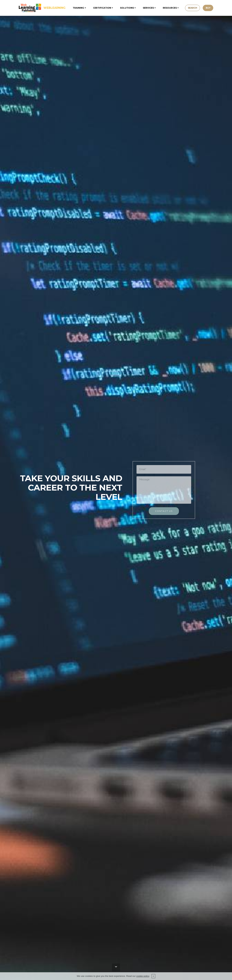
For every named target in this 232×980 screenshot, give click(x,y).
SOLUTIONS (126, 8)
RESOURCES (169, 8)
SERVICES (147, 8)
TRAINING (78, 8)
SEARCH (192, 8)
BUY (209, 8)
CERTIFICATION (101, 8)
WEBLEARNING (54, 8)
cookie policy (143, 976)
